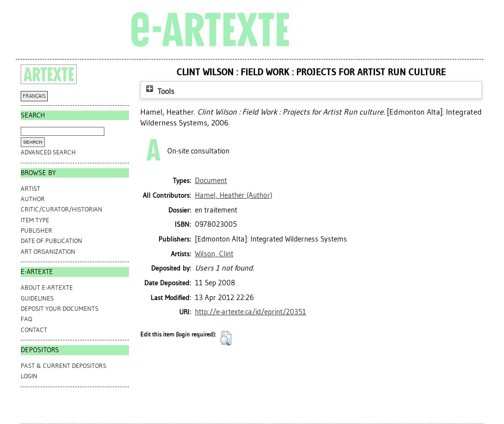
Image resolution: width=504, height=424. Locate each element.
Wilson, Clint (214, 254)
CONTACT (34, 330)
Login (29, 376)
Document (211, 181)
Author (33, 199)
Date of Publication (51, 241)
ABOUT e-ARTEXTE (47, 288)
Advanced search (48, 152)
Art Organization (48, 252)
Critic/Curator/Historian (62, 209)
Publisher (36, 230)
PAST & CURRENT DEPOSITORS (63, 366)
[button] (226, 338)
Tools (159, 91)
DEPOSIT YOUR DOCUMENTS (60, 309)
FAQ (26, 319)
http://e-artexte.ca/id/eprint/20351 (251, 312)
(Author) (234, 195)
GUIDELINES (37, 298)
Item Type (35, 220)
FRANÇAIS (34, 96)
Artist (31, 189)
